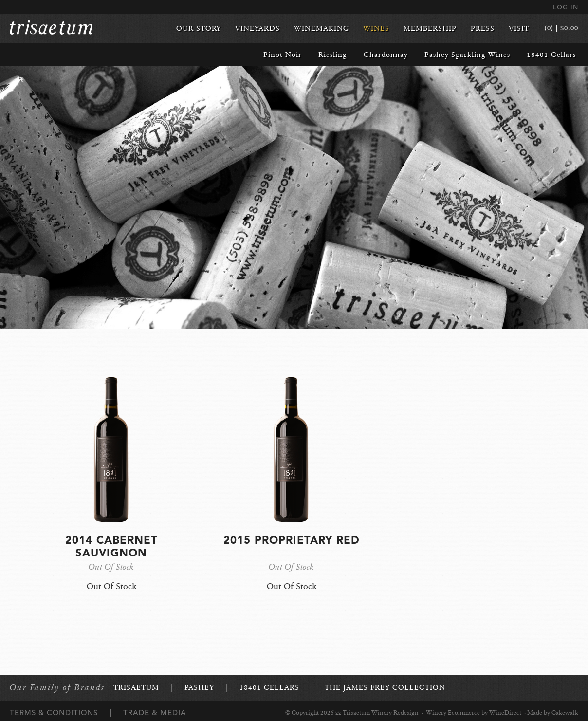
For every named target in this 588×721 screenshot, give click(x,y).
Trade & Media (155, 712)
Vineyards (257, 28)
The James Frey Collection (385, 687)
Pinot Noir (283, 55)
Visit (519, 28)
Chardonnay (386, 55)
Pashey (199, 687)
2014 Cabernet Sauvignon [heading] (111, 546)
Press (483, 28)
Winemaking (322, 28)
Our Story (199, 28)
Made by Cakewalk (553, 713)
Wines (376, 28)
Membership (430, 28)
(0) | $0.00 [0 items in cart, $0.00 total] (561, 28)
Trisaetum (136, 687)
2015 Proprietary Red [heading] (292, 540)
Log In (566, 7)
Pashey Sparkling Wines (467, 55)
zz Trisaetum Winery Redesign (51, 28)
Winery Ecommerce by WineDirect (474, 713)
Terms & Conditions (54, 712)
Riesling (333, 55)
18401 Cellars (551, 55)
